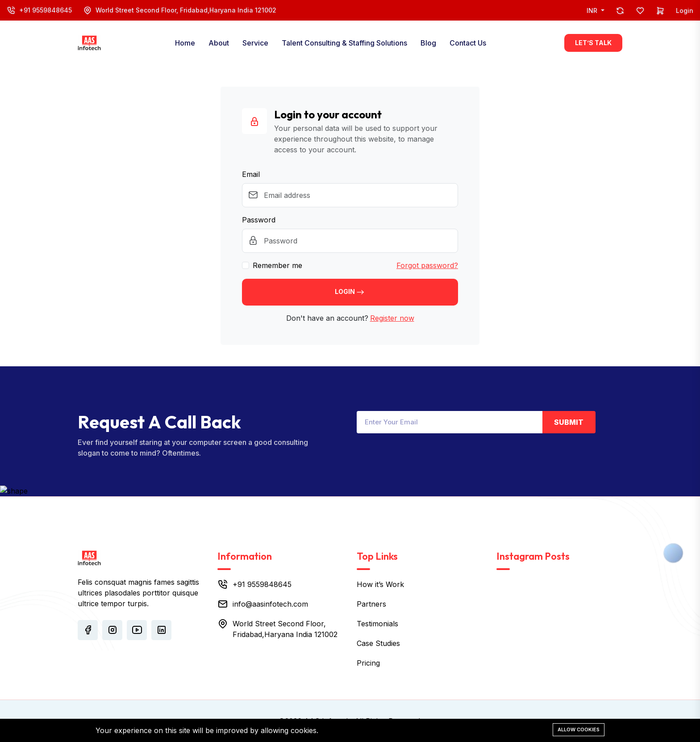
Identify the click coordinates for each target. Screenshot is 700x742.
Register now (392, 318)
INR (593, 10)
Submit (569, 422)
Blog (428, 43)
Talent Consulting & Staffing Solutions (344, 43)
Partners (371, 604)
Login (685, 10)
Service (255, 43)
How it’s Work (380, 584)
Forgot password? (427, 265)
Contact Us (468, 43)
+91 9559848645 (46, 10)
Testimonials (377, 624)
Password (259, 220)
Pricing (368, 663)
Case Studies (378, 643)
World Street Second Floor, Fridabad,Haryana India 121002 (186, 10)
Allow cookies (579, 729)
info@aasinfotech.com (270, 604)
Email (251, 174)
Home (185, 43)
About (219, 43)
